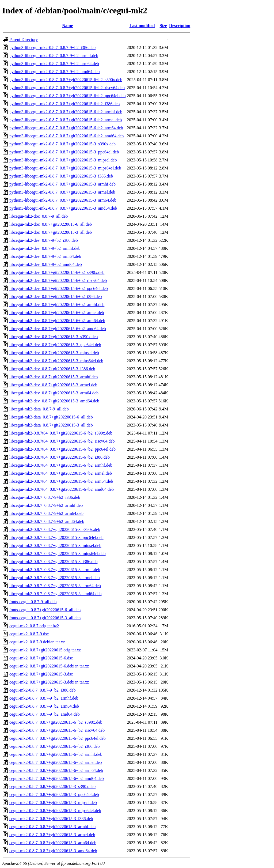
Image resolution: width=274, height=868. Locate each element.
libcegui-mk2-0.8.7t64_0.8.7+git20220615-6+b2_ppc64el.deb (62, 449)
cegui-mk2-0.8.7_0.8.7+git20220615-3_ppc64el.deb (54, 795)
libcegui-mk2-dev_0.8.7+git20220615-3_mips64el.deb (56, 361)
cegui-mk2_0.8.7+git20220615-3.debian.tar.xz (49, 682)
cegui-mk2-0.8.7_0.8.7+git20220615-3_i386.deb (51, 819)
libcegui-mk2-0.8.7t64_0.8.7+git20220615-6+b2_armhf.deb (61, 465)
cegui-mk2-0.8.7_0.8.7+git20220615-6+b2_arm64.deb (56, 770)
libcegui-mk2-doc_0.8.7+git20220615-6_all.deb (51, 224)
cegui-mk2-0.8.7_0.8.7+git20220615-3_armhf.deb (52, 827)
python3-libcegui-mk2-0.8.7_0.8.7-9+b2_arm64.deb (54, 64)
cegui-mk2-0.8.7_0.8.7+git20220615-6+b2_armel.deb (56, 762)
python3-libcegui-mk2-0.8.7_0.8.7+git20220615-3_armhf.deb (62, 184)
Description (180, 26)
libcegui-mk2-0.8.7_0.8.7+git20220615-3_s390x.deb (55, 529)
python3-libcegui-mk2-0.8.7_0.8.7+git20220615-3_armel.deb (62, 192)
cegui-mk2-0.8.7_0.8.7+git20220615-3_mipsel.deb (53, 803)
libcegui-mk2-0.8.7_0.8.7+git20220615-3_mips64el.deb (58, 554)
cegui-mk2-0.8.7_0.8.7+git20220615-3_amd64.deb (53, 851)
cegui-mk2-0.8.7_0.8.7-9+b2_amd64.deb (45, 714)
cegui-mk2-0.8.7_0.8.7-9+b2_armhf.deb (44, 698)
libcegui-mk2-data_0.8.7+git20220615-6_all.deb (51, 417)
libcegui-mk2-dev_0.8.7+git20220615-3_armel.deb (53, 385)
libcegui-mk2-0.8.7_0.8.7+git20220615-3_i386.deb (53, 562)
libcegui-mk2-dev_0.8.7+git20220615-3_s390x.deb (54, 337)
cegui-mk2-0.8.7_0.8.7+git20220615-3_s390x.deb (52, 786)
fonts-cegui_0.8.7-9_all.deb (33, 602)
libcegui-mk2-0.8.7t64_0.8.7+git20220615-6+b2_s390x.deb (61, 433)
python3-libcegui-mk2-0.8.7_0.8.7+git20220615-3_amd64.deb (63, 208)
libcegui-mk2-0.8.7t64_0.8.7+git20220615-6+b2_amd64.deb (62, 489)
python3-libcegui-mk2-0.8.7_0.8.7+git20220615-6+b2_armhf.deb (66, 112)
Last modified (142, 26)
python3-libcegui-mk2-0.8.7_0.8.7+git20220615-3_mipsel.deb (63, 160)
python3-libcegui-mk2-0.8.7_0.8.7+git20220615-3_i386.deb (61, 176)
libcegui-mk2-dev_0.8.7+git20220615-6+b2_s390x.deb (57, 272)
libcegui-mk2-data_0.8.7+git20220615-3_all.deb (51, 425)
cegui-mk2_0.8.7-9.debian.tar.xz (37, 642)
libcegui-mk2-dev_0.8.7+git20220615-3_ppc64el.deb (55, 345)
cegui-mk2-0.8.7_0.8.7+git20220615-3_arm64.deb (53, 843)
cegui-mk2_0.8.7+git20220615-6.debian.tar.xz (49, 666)
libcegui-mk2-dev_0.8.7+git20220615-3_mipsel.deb (54, 353)
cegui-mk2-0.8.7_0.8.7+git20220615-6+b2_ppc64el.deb (58, 738)
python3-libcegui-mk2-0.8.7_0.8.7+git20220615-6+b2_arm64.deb (66, 128)
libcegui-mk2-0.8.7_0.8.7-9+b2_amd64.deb (47, 521)
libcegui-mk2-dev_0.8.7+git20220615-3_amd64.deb (54, 401)
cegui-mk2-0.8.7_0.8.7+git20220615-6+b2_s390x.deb (56, 722)
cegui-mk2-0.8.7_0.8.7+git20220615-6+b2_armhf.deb (56, 754)
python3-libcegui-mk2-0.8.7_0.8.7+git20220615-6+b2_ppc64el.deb (67, 96)
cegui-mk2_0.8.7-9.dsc (29, 634)
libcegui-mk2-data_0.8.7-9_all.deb (39, 409)
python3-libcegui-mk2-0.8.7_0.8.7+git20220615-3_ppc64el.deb (64, 152)
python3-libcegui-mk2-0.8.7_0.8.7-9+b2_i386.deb (52, 48)
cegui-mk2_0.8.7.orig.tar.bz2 (34, 626)
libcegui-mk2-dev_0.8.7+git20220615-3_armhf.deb (54, 377)
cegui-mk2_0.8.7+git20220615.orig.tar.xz (45, 650)
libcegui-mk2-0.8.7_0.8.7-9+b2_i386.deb (45, 497)
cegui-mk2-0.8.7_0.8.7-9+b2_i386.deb (43, 690)
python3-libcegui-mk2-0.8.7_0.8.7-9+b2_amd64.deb (54, 72)
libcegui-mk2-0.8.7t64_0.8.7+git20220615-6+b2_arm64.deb (61, 481)
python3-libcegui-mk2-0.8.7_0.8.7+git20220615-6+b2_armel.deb (66, 120)
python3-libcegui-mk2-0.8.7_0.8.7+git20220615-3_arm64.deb (63, 200)
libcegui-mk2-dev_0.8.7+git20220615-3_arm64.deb (54, 393)
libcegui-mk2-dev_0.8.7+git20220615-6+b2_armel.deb (57, 313)
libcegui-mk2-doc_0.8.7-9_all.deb (39, 216)
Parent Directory (24, 39)
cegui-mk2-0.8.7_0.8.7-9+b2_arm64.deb (44, 706)
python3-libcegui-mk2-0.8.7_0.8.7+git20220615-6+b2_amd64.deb (66, 136)
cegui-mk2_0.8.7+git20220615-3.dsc (41, 674)
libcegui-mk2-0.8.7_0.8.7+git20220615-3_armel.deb (54, 578)
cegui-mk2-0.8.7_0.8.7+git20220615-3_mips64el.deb (55, 811)
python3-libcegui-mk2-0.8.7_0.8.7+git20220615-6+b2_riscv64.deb (67, 88)
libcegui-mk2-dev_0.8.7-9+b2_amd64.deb (46, 264)
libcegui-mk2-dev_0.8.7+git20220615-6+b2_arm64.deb (57, 321)
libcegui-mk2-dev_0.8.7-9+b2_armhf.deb (45, 248)
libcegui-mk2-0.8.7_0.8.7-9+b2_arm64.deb (46, 513)
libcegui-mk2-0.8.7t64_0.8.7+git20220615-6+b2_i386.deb (60, 457)
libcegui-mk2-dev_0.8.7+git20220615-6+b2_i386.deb (56, 297)
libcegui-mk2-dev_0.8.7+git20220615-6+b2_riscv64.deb (58, 280)
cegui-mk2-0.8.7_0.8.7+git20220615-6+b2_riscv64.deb (57, 730)
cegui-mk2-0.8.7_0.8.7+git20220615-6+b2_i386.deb (55, 746)
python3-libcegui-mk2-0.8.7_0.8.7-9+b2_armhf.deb (54, 56)
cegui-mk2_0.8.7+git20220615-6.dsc (41, 658)
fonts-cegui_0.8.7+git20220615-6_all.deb (45, 610)
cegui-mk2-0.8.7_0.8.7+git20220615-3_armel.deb (52, 835)
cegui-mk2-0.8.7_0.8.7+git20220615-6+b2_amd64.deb (57, 778)
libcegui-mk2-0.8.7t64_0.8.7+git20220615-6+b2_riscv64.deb (62, 441)
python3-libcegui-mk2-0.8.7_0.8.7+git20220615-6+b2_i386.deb (64, 104)
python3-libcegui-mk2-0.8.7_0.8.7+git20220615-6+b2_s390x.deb (66, 80)
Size (163, 26)
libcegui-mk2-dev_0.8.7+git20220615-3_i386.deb (52, 369)
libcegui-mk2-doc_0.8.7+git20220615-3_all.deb (51, 232)
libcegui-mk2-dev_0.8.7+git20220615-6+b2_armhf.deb (57, 305)
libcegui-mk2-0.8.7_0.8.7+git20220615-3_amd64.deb (56, 594)
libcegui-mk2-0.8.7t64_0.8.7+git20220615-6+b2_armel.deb (61, 473)
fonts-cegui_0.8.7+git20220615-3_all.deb (45, 618)
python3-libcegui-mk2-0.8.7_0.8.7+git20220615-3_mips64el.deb (65, 168)
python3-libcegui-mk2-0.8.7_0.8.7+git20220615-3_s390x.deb (62, 144)
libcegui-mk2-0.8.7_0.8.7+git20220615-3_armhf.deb (55, 570)
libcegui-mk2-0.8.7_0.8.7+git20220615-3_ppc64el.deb (56, 537)
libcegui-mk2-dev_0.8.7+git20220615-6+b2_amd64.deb (58, 329)
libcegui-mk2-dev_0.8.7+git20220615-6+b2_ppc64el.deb (59, 288)
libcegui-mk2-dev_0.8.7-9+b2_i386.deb (44, 240)
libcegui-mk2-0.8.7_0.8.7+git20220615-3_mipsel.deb (55, 546)
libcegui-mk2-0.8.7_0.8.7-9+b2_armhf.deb (46, 505)
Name (67, 26)
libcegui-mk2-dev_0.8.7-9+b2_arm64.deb (45, 256)
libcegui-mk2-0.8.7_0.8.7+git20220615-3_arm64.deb (55, 586)
